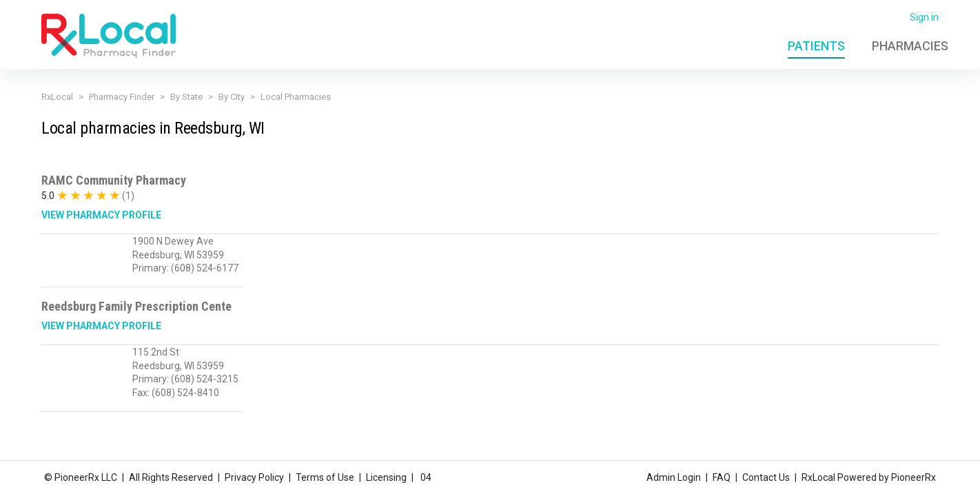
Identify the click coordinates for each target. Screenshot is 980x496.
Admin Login (674, 477)
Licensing (386, 477)
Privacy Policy (254, 477)
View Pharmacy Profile (101, 215)
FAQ (722, 477)
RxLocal (57, 97)
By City (232, 97)
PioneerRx (913, 477)
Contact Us (766, 477)
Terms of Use (325, 477)
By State (186, 97)
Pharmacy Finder (122, 97)
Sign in (924, 17)
